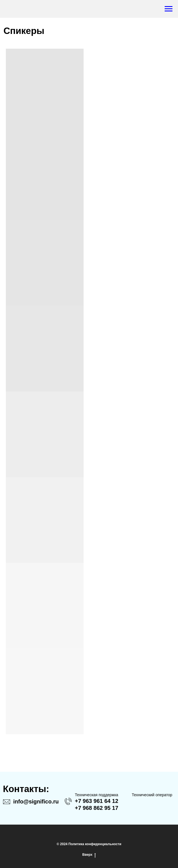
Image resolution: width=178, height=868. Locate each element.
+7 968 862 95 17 (97, 808)
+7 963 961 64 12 (97, 801)
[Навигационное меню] (169, 9)
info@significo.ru (36, 802)
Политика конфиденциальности (95, 844)
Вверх (89, 855)
